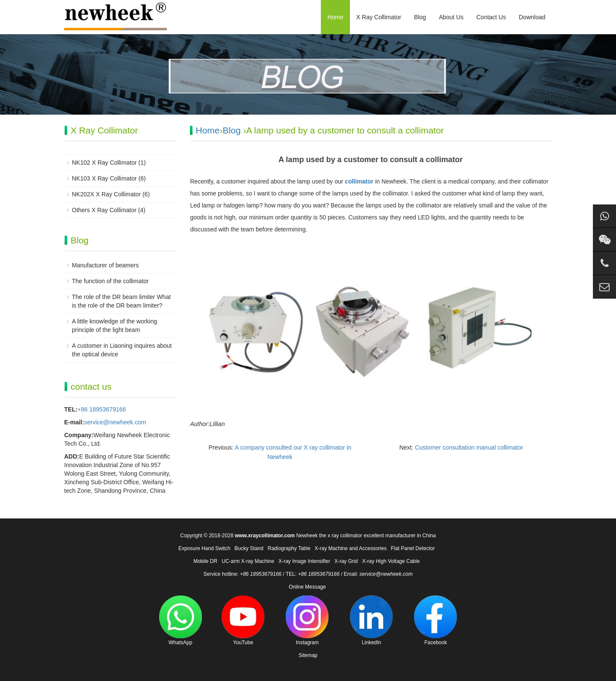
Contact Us (491, 17)
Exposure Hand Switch (204, 548)
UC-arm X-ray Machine (248, 561)
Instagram (307, 620)
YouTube (243, 620)
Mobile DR (205, 561)
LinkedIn (371, 620)
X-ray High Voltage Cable (391, 561)
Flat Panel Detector (413, 548)
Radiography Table (289, 548)
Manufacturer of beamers (105, 265)
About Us (451, 17)
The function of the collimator (110, 281)
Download (532, 17)
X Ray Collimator (379, 17)
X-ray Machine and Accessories (351, 548)
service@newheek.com (115, 422)
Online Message (307, 587)
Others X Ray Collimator (104, 210)
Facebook (435, 620)
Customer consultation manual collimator (469, 447)
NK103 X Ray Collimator (104, 178)
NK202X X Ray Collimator (106, 194)
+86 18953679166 (102, 409)
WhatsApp (181, 620)
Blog (420, 17)
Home (335, 17)
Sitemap (308, 655)
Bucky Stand (249, 548)
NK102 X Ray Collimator (104, 163)
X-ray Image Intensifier (304, 561)
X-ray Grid (346, 561)
